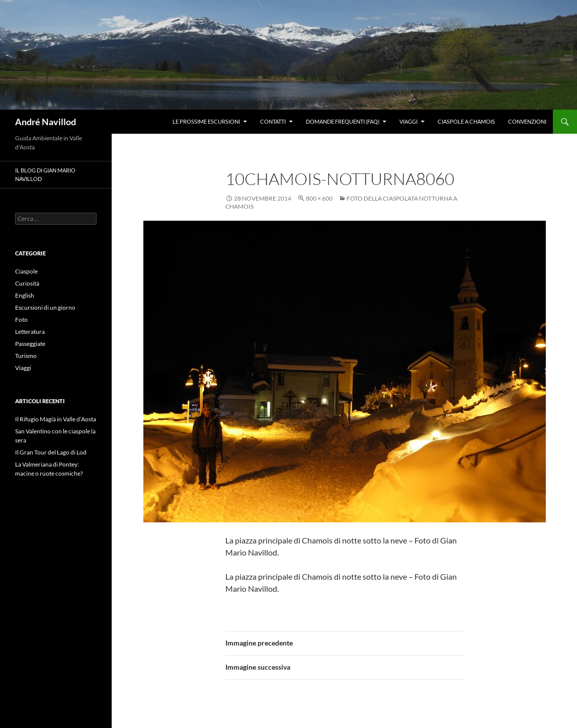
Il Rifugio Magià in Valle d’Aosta (56, 419)
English (25, 295)
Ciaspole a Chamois (466, 121)
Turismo (26, 356)
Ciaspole (26, 271)
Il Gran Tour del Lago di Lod (51, 452)
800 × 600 (319, 198)
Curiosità (27, 283)
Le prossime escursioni (206, 121)
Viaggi (408, 121)
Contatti (273, 121)
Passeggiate (30, 344)
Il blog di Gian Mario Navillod (45, 174)
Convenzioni (527, 121)
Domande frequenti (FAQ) (343, 121)
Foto (21, 320)
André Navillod (46, 122)
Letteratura (30, 332)
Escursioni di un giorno (45, 307)
